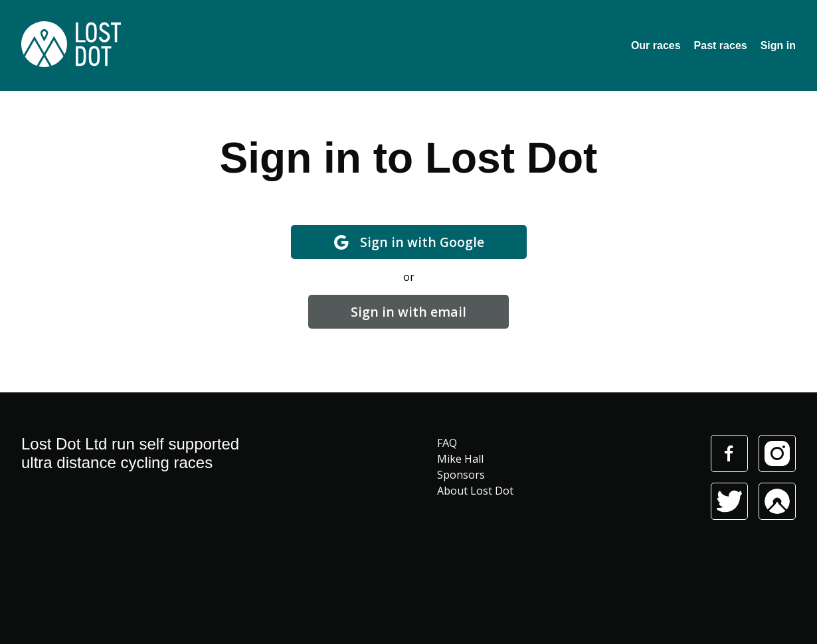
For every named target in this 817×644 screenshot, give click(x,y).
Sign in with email (408, 312)
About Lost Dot (475, 491)
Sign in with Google (409, 242)
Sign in (778, 45)
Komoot (777, 501)
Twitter (729, 501)
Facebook (729, 453)
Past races (721, 45)
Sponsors (461, 475)
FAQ (447, 443)
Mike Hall (460, 459)
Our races (656, 45)
